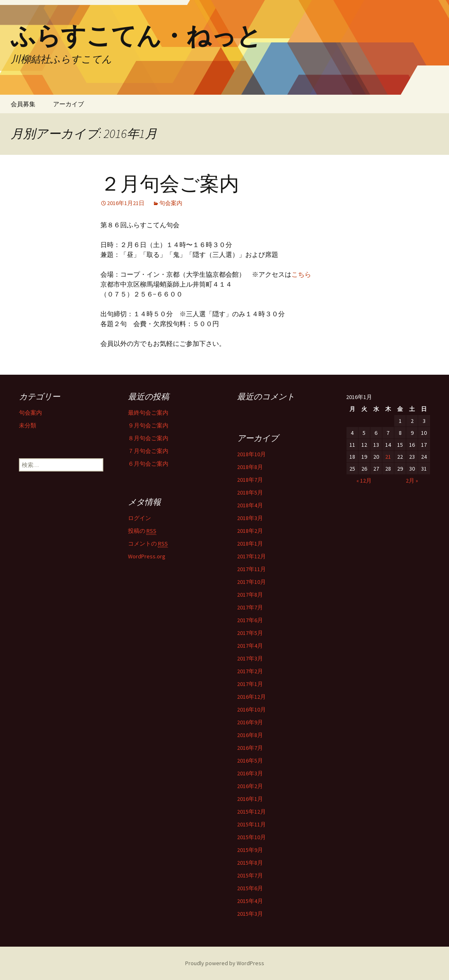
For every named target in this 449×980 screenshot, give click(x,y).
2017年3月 (250, 658)
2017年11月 (251, 569)
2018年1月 (250, 544)
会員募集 (23, 104)
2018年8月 (250, 467)
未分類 (28, 425)
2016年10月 (251, 709)
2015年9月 (250, 850)
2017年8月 (250, 595)
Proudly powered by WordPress (225, 963)
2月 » (412, 481)
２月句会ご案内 (170, 184)
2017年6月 (250, 620)
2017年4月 (250, 646)
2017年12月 (251, 556)
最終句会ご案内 (148, 413)
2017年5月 (250, 633)
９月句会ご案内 (148, 425)
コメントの (148, 544)
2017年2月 (250, 671)
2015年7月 (250, 875)
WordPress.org (147, 556)
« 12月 (364, 481)
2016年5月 (250, 761)
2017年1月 (250, 684)
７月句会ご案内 (148, 451)
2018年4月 (250, 505)
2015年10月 (251, 837)
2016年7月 (250, 748)
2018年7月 (250, 480)
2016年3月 (250, 773)
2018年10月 (251, 454)
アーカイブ (69, 104)
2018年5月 (250, 492)
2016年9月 (250, 722)
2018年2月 (250, 531)
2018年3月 (250, 518)
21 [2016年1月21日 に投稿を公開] (388, 457)
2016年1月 (250, 799)
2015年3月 (250, 914)
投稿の (142, 531)
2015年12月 (251, 812)
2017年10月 (251, 582)
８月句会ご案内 (148, 438)
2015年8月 (250, 863)
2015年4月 (250, 901)
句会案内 (171, 203)
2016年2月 (250, 786)
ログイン (140, 518)
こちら (301, 274)
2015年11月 (251, 824)
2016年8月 (250, 735)
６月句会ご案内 (148, 464)
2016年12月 (251, 697)
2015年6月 (250, 888)
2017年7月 (250, 607)
